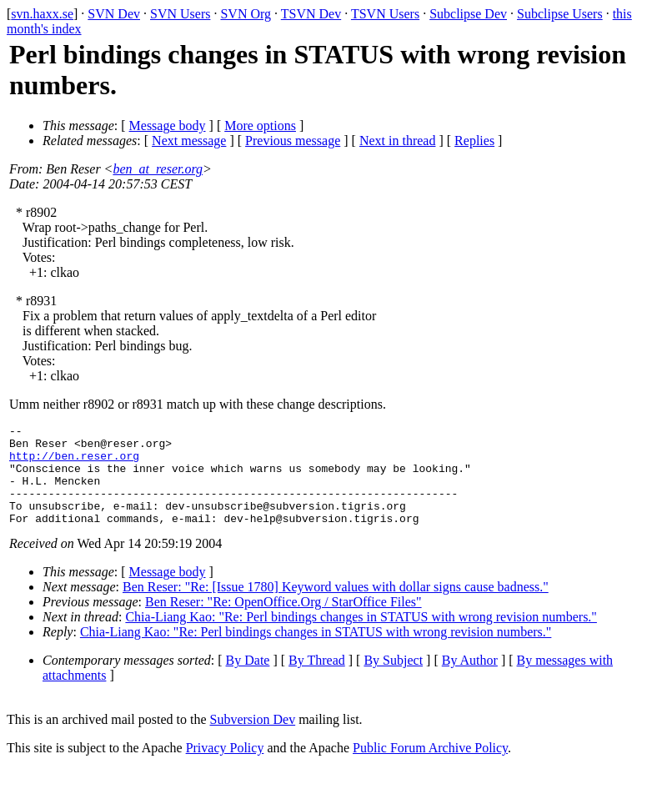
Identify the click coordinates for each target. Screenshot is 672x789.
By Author (470, 680)
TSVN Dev (311, 14)
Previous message (293, 141)
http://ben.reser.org (74, 463)
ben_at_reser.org (158, 169)
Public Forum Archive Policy (430, 768)
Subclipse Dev (468, 14)
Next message (189, 141)
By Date (248, 680)
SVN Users (180, 14)
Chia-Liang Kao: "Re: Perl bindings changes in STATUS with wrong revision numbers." (361, 637)
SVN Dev (114, 14)
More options (260, 126)
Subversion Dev (253, 739)
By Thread (317, 680)
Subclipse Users (560, 14)
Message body (168, 126)
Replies (474, 141)
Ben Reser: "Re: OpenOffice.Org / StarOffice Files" (283, 622)
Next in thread (398, 141)
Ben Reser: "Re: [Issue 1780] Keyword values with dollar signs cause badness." (336, 607)
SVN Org (246, 14)
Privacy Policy (225, 768)
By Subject (393, 680)
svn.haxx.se (42, 14)
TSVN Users (385, 14)
